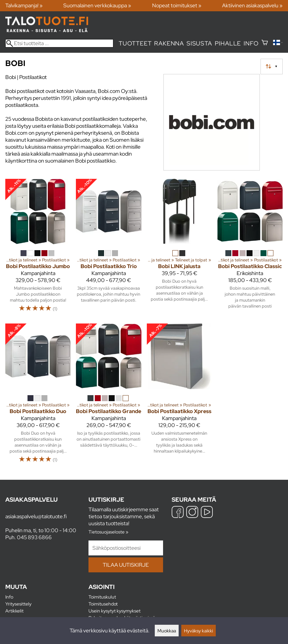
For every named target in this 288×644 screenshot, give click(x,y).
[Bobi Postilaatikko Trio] (109, 249)
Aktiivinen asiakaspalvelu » (252, 5)
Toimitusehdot (103, 604)
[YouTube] (207, 513)
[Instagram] (192, 513)
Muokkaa (167, 631)
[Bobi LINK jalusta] (179, 249)
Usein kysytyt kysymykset (115, 611)
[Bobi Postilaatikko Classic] (250, 249)
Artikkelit (14, 611)
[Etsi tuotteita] (59, 43)
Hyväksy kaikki (199, 631)
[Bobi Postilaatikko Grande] (109, 396)
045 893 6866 (34, 537)
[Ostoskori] (265, 43)
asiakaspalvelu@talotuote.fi (36, 516)
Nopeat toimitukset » (177, 5)
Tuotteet (135, 43)
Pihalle (228, 43)
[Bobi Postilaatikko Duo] (38, 396)
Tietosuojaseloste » (108, 532)
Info (251, 43)
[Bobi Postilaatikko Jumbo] (38, 249)
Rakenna (169, 43)
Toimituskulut (102, 597)
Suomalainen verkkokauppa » (97, 5)
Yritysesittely (18, 604)
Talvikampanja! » (24, 5)
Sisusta (199, 43)
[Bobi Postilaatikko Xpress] (179, 396)
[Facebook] (178, 513)
